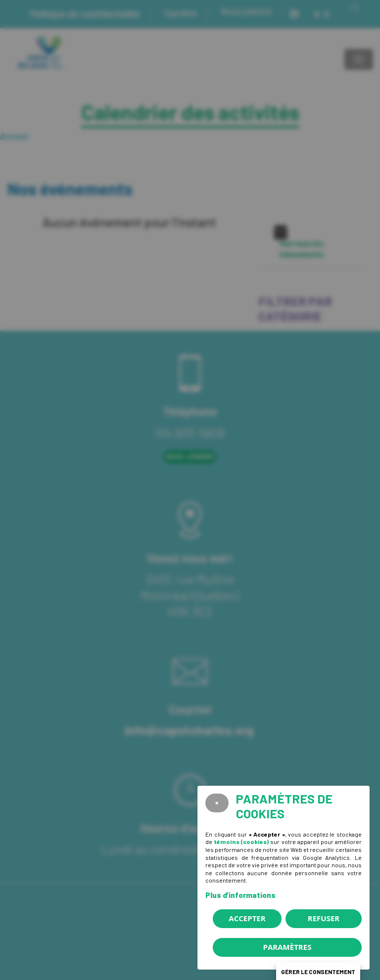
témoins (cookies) (241, 842)
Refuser (324, 918)
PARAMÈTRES (287, 947)
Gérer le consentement (318, 972)
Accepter (247, 918)
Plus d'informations (240, 895)
